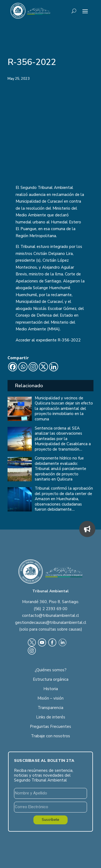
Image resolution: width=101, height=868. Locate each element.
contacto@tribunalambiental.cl (50, 615)
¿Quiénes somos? (51, 670)
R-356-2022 (69, 340)
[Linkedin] (54, 367)
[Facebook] (13, 367)
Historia (51, 689)
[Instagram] (33, 367)
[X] (43, 367)
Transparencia (50, 708)
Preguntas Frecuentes (50, 727)
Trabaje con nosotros (50, 736)
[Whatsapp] (23, 367)
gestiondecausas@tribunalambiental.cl (51, 623)
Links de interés (51, 717)
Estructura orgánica (51, 679)
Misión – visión (50, 698)
